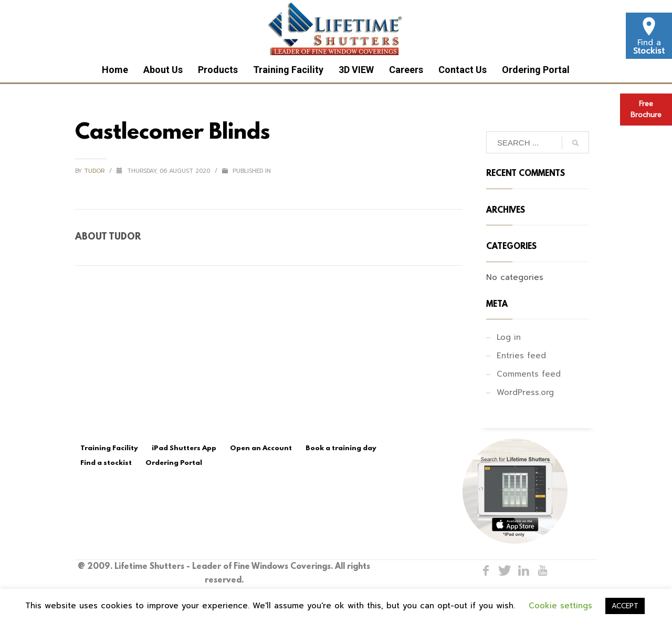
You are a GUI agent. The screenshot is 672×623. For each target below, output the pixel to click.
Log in (509, 337)
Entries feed (521, 356)
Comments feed (529, 374)
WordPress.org (525, 392)
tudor (95, 171)
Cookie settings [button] (560, 606)
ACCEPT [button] (625, 606)
